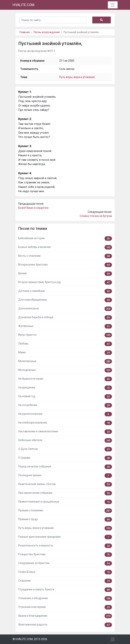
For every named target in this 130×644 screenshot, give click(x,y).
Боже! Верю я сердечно (33, 208)
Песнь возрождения (47, 32)
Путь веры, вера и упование (77, 77)
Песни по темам (33, 229)
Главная (25, 32)
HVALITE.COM (24, 5)
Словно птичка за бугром (96, 216)
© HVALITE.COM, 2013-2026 (30, 639)
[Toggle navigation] (113, 5)
